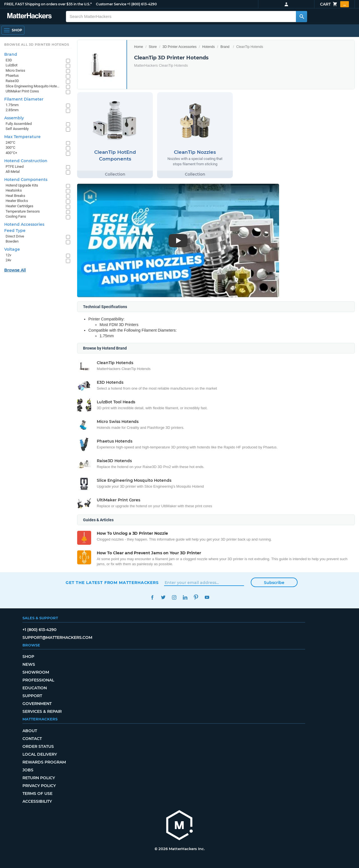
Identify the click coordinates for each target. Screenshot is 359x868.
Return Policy (39, 778)
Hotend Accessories (24, 224)
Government (37, 704)
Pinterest (196, 597)
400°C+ (11, 153)
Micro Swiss (15, 70)
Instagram (174, 597)
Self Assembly (17, 129)
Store (153, 47)
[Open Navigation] (13, 30)
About (30, 731)
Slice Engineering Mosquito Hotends (33, 86)
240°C (10, 142)
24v (8, 260)
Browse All (15, 270)
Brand (225, 47)
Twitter (163, 597)
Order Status (38, 746)
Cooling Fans (16, 216)
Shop (28, 657)
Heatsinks (14, 190)
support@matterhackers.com (57, 637)
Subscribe (274, 583)
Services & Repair (42, 711)
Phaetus (12, 75)
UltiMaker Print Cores (22, 91)
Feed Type (15, 231)
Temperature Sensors (23, 211)
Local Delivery (40, 754)
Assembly (14, 118)
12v (8, 255)
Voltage (12, 249)
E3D (9, 60)
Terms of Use (37, 793)
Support (32, 696)
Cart (334, 4)
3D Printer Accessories (179, 47)
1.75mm (12, 105)
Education (35, 688)
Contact (32, 739)
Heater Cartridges (19, 206)
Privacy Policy (39, 786)
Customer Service (111, 4)
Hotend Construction (26, 161)
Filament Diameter (24, 99)
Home (139, 47)
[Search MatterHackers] (302, 17)
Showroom (36, 672)
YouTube (207, 597)
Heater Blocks (17, 201)
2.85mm (12, 110)
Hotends (209, 47)
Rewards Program (44, 762)
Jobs (28, 770)
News (29, 664)
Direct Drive (15, 236)
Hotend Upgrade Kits (22, 185)
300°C (10, 147)
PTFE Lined (15, 167)
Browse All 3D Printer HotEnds (37, 45)
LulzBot (11, 65)
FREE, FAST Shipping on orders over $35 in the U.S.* (48, 4)
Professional (38, 680)
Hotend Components (26, 180)
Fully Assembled (19, 124)
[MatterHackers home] (179, 826)
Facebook (152, 597)
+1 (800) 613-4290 (142, 4)
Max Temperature (22, 137)
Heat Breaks (15, 196)
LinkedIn (185, 597)
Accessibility (37, 801)
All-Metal (13, 172)
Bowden (12, 241)
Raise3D (12, 81)
